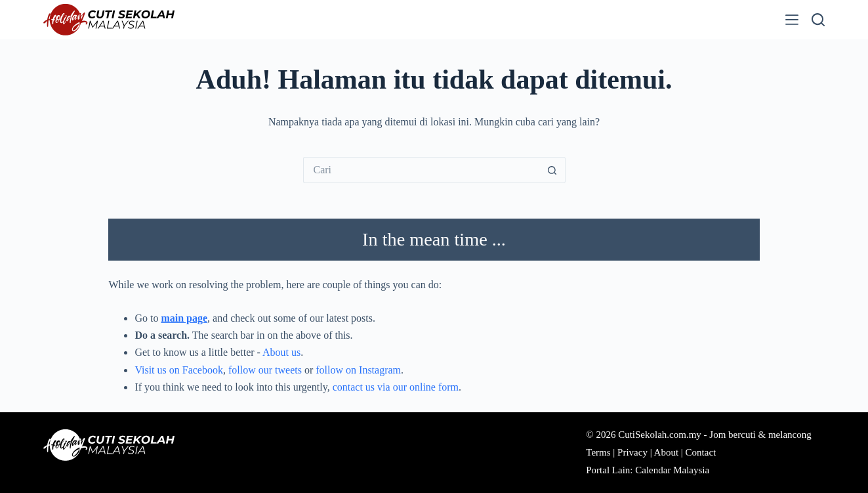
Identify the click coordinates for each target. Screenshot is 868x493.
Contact (701, 452)
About (667, 452)
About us (281, 352)
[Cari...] (421, 170)
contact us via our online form (396, 387)
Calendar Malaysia (672, 470)
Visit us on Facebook (179, 370)
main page (184, 318)
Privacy (632, 452)
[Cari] (818, 20)
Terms (598, 452)
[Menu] (792, 20)
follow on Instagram (358, 370)
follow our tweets (265, 370)
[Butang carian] (552, 170)
